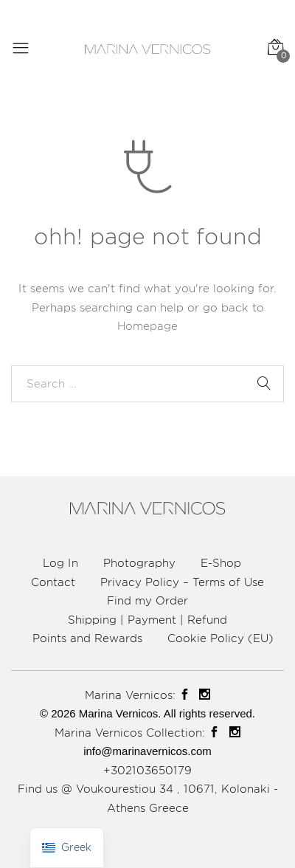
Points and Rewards (87, 638)
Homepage (147, 326)
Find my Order (147, 600)
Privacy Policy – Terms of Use (182, 582)
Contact (53, 582)
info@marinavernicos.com (147, 751)
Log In (60, 563)
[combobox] (147, 384)
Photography (139, 563)
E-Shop (221, 563)
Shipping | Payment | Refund (147, 620)
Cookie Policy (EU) (221, 638)
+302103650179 (147, 770)
